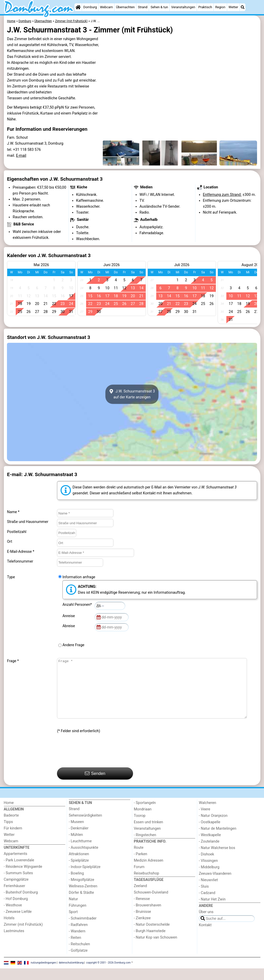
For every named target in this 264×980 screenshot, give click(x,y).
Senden (95, 785)
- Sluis (204, 898)
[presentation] (96, 762)
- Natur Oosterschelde (152, 936)
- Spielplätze (79, 872)
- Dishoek (206, 866)
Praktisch (205, 7)
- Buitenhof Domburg (21, 904)
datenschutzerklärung (71, 974)
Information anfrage (79, 577)
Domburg (90, 7)
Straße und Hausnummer (28, 522)
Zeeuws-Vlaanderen (215, 885)
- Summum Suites (18, 885)
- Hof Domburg (16, 910)
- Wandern (77, 943)
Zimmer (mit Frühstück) (23, 936)
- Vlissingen (208, 872)
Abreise (70, 626)
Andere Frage (73, 645)
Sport (73, 924)
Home (9, 814)
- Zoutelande (209, 853)
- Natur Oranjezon (213, 827)
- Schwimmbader (83, 930)
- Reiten (75, 949)
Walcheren (207, 814)
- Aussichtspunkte (84, 859)
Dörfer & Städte (81, 904)
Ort (10, 542)
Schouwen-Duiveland (151, 904)
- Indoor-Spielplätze (85, 878)
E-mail (21, 156)
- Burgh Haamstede (150, 943)
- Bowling (76, 885)
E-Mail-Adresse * (21, 552)
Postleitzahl (17, 532)
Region (220, 7)
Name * (13, 512)
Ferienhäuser (15, 898)
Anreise (69, 616)
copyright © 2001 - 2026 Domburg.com (108, 974)
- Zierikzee (142, 930)
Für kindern (13, 840)
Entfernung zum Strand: (222, 195)
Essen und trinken (148, 834)
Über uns (206, 924)
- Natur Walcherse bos (217, 859)
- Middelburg (209, 879)
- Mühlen (76, 846)
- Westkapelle (210, 847)
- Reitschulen (79, 956)
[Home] (78, 7)
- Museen (76, 833)
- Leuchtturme (80, 853)
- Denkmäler (79, 840)
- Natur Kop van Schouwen (155, 949)
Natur (73, 911)
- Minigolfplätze (82, 891)
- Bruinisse (142, 923)
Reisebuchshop (146, 885)
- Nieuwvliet (208, 892)
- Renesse (142, 910)
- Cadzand (207, 904)
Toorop (140, 827)
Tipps (9, 833)
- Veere (204, 821)
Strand (143, 7)
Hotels (9, 930)
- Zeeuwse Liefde (18, 923)
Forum (139, 878)
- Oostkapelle (209, 834)
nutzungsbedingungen (43, 974)
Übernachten (125, 7)
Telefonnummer (20, 561)
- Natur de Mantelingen (217, 840)
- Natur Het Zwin (212, 911)
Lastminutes (14, 943)
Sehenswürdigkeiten (85, 827)
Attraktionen (79, 866)
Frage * (13, 661)
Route (139, 859)
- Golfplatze (78, 962)
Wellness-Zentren (83, 898)
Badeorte (11, 827)
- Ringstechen (145, 847)
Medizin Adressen (148, 872)
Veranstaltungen (183, 7)
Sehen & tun (159, 7)
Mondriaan (143, 821)
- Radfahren (78, 936)
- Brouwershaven (147, 917)
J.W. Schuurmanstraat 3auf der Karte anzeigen (132, 394)
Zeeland (140, 898)
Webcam (106, 7)
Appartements (16, 865)
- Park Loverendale (19, 872)
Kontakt (205, 937)
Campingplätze (16, 891)
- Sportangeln (145, 814)
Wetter (233, 7)
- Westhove (13, 917)
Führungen (78, 917)
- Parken (141, 866)
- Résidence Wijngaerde (23, 878)
